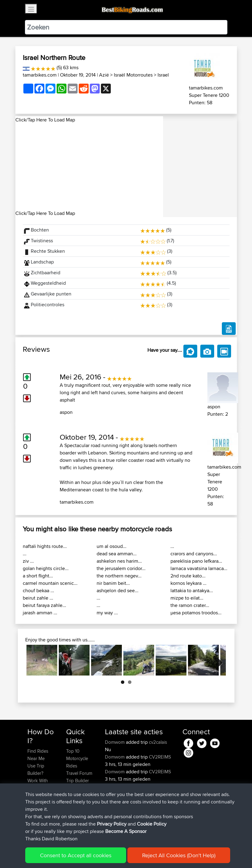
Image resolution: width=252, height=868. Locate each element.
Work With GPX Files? (38, 784)
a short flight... (38, 576)
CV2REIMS (160, 757)
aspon (66, 412)
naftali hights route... (45, 546)
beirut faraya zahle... (44, 605)
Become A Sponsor (126, 835)
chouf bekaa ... (38, 591)
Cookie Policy (152, 827)
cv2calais (158, 742)
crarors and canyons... (194, 554)
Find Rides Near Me (38, 755)
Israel (163, 75)
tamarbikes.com (40, 75)
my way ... (107, 613)
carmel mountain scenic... (50, 583)
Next (217, 660)
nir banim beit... (113, 583)
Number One (158, 786)
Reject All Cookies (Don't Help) (179, 859)
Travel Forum (79, 773)
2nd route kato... (188, 576)
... (25, 554)
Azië (104, 75)
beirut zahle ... (38, 598)
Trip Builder (78, 781)
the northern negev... (119, 576)
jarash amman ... (40, 613)
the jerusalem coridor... (121, 568)
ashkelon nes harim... (119, 561)
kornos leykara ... (188, 583)
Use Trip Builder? (36, 769)
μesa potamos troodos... (196, 613)
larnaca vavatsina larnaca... (199, 568)
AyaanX (113, 786)
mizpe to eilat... (187, 598)
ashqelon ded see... (118, 591)
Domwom (115, 742)
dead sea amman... (117, 554)
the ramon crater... (190, 605)
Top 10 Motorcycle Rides (77, 758)
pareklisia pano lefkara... (196, 561)
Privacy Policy (112, 827)
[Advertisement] (89, 167)
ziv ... (28, 561)
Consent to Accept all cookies (76, 859)
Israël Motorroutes (133, 75)
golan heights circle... (46, 568)
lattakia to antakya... (192, 591)
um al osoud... (112, 546)
